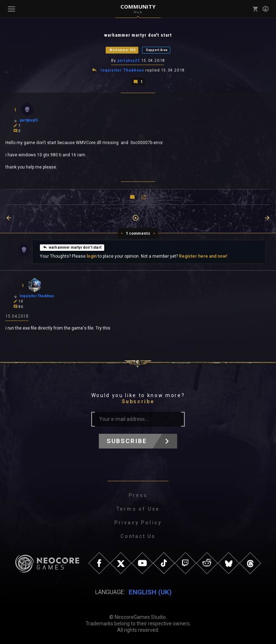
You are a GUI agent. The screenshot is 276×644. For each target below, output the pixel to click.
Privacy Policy (138, 523)
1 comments (138, 233)
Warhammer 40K (123, 50)
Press (138, 495)
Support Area (157, 50)
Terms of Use (138, 509)
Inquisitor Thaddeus (122, 70)
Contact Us (138, 536)
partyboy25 (129, 61)
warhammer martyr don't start (72, 247)
